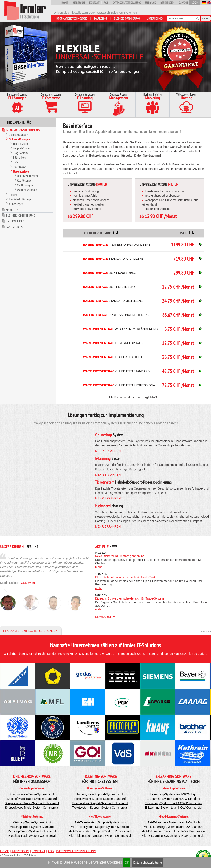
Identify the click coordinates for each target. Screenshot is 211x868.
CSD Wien (28, 583)
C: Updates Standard (116, 371)
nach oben (205, 631)
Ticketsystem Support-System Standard (100, 799)
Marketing (101, 18)
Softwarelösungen (19, 139)
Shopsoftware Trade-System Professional (32, 803)
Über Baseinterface (28, 176)
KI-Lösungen (16, 204)
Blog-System (20, 153)
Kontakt (94, 3)
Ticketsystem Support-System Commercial (100, 808)
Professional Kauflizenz (117, 245)
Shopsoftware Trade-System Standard (32, 799)
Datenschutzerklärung (147, 863)
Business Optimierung (127, 18)
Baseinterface (21, 171)
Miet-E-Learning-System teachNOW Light (174, 822)
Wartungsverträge (27, 190)
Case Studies (14, 227)
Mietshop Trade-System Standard (32, 827)
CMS (15, 162)
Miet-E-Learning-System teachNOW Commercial (174, 836)
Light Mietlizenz (109, 287)
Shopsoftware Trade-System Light (32, 794)
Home (65, 3)
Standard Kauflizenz (113, 259)
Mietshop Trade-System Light (32, 822)
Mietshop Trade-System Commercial (32, 836)
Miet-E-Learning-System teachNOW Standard (174, 827)
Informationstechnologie (71, 18)
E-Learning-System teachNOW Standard (173, 799)
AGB (106, 3)
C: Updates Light (113, 357)
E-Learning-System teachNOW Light (174, 794)
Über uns (151, 3)
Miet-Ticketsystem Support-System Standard (100, 827)
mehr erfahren (108, 451)
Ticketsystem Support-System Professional (100, 803)
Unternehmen (155, 18)
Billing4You (19, 157)
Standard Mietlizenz (113, 301)
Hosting (13, 195)
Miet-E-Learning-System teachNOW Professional (174, 831)
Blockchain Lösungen (21, 199)
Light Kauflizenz (109, 273)
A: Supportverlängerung (120, 329)
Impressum (79, 3)
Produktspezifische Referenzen (30, 631)
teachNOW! (19, 167)
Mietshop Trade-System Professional (32, 831)
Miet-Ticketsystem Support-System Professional (100, 831)
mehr (98, 567)
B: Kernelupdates (114, 343)
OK (127, 863)
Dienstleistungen (18, 135)
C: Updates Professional (120, 385)
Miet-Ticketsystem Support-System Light (100, 822)
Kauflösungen (25, 180)
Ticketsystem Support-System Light (100, 794)
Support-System (22, 148)
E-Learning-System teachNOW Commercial (173, 808)
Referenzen (167, 3)
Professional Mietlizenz (116, 315)
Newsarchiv (105, 617)
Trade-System (21, 144)
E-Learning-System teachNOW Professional (173, 803)
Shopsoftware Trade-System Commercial (32, 808)
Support (183, 3)
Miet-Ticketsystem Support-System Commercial (100, 836)
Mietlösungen (25, 185)
